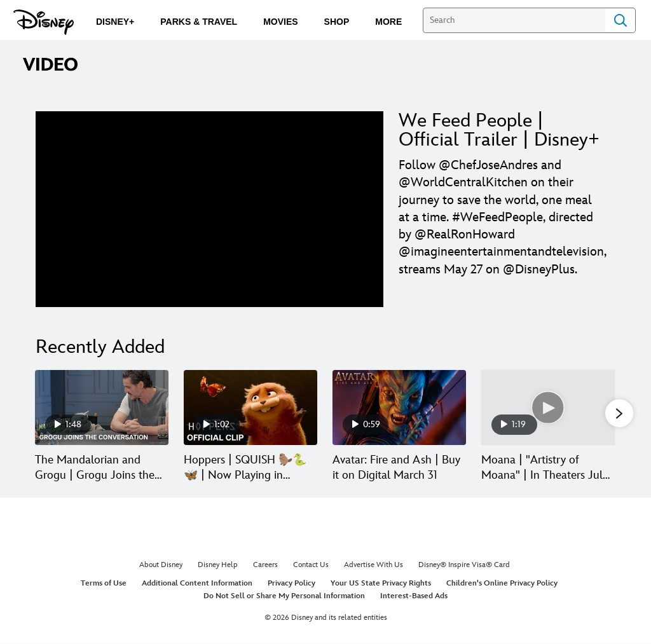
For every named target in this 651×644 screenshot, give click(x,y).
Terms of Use (104, 585)
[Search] (514, 20)
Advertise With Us (373, 566)
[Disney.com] (44, 22)
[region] (209, 209)
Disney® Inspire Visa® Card (464, 566)
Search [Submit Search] (620, 20)
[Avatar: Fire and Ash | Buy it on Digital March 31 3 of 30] (399, 408)
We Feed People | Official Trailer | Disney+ (499, 130)
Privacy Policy (291, 585)
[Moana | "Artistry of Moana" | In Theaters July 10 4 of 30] (548, 408)
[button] (619, 414)
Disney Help (218, 566)
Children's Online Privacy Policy (502, 585)
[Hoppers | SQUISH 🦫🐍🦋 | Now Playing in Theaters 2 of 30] (250, 408)
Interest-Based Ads (414, 597)
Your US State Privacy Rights (381, 585)
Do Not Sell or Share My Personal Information (284, 597)
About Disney (161, 566)
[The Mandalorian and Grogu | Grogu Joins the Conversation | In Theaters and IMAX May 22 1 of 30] (102, 408)
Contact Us (311, 566)
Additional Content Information (197, 585)
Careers (265, 566)
